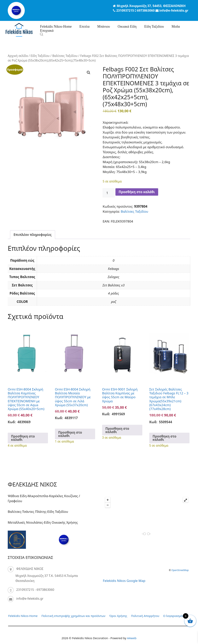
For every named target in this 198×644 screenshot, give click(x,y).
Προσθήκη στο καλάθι (137, 192)
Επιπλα (84, 27)
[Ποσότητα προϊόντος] (109, 193)
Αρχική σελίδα (18, 56)
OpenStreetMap (180, 570)
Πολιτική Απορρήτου (145, 616)
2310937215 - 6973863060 (35, 590)
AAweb (132, 638)
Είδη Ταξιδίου (154, 27)
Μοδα (176, 27)
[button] (89, 73)
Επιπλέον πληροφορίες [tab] (33, 235)
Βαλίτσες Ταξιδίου (65, 56)
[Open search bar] (42, 34)
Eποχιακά (47, 31)
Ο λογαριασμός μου (177, 616)
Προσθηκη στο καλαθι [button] (23, 438)
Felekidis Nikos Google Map (124, 581)
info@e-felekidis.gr (30, 599)
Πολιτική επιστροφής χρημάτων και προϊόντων (73, 616)
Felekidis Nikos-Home (56, 27)
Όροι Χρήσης (118, 616)
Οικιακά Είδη (127, 27)
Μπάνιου (104, 27)
